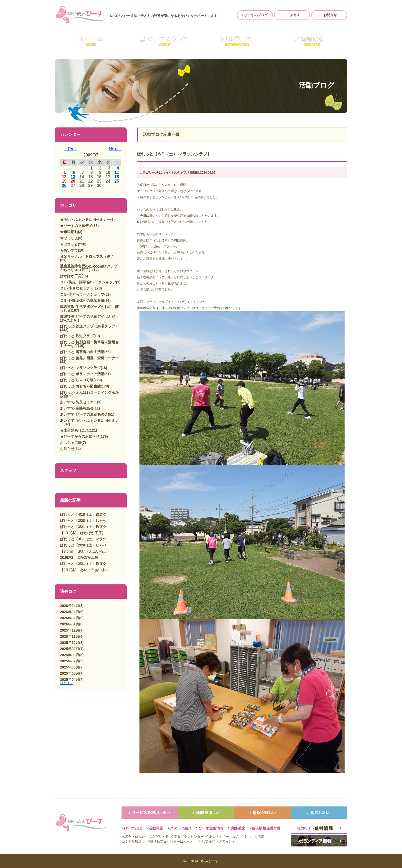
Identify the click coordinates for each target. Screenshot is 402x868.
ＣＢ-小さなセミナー (77, 288)
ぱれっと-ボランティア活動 (82, 374)
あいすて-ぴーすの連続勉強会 (84, 414)
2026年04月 (70, 606)
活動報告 (156, 828)
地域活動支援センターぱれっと (170, 841)
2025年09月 (70, 649)
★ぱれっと (69, 244)
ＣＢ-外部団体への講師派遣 (82, 301)
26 (64, 186)
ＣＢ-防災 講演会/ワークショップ (88, 282)
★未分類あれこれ (74, 430)
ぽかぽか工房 (71, 276)
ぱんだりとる (159, 837)
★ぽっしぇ (69, 238)
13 (73, 177)
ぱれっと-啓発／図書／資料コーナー (89, 358)
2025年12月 (70, 630)
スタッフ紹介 (181, 828)
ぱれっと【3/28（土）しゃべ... (85, 521)
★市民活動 (69, 232)
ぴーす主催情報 (211, 828)
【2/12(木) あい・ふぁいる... (84, 570)
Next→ (115, 149)
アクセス (292, 15)
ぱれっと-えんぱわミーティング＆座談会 (89, 394)
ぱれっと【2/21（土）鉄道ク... (85, 564)
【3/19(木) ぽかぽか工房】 (83, 533)
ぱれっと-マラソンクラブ (80, 368)
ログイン (67, 683)
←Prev (70, 149)
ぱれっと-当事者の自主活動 (82, 352)
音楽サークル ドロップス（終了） (89, 256)
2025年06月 (70, 667)
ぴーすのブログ (255, 15)
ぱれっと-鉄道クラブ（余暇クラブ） (89, 326)
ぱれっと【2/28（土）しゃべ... (85, 545)
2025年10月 (70, 643)
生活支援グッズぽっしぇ (217, 841)
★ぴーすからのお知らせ (80, 436)
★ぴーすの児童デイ (76, 226)
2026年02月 (70, 618)
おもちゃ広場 (71, 443)
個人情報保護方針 (266, 828)
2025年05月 (70, 673)
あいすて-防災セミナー (79, 402)
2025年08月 (70, 655)
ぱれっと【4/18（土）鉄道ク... (85, 514)
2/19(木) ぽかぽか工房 (79, 557)
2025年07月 (70, 661)
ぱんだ (140, 837)
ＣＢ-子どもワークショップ (82, 294)
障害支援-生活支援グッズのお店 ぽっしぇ (89, 308)
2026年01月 (70, 624)
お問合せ (329, 15)
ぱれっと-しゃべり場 (77, 380)
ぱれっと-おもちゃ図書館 (80, 386)
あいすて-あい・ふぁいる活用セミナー (89, 422)
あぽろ (127, 837)
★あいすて (69, 250)
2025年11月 (70, 636)
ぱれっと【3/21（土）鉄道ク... (85, 527)
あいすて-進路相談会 (77, 408)
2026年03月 (70, 612)
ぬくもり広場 (132, 841)
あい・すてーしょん (224, 837)
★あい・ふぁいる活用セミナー (85, 220)
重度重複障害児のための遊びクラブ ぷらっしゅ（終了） (91, 268)
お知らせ (67, 449)
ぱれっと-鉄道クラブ (77, 336)
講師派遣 (238, 828)
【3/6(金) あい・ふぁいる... (83, 551)
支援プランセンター (189, 837)
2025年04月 (70, 680)
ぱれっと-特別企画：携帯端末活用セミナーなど (89, 344)
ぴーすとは (133, 828)
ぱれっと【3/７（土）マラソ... (84, 539)
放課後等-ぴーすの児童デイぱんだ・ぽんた (89, 318)
